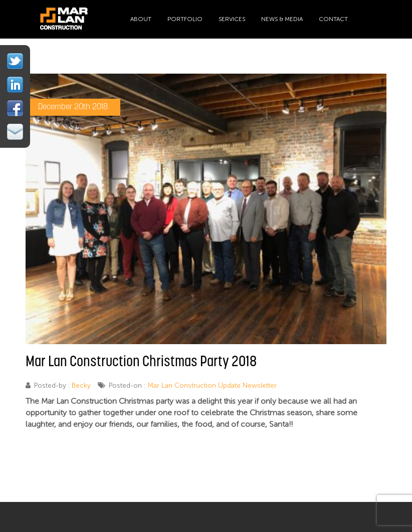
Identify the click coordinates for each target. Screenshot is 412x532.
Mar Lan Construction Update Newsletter (212, 385)
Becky (81, 385)
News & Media (282, 19)
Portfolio (185, 19)
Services (232, 19)
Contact (333, 19)
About (141, 19)
